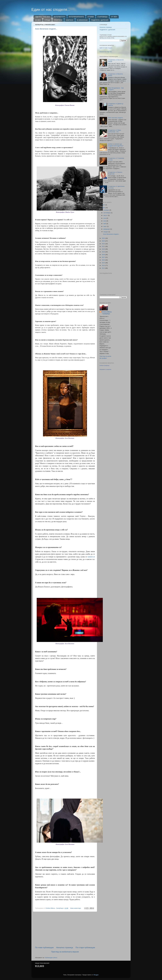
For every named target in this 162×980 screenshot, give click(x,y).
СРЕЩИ (47, 20)
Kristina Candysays (104, 365)
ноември (106, 210)
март (105, 226)
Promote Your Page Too (106, 52)
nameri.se (91, 557)
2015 (104, 263)
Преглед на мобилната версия (65, 952)
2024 (104, 238)
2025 (104, 208)
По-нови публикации (44, 947)
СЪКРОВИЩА (102, 17)
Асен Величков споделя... (46, 29)
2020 (104, 249)
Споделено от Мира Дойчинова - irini (114, 131)
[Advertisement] (65, 929)
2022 (104, 244)
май (105, 224)
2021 (104, 246)
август (106, 215)
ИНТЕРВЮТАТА (59, 17)
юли (105, 218)
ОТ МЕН (114, 17)
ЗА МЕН (38, 20)
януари (106, 232)
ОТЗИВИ (91, 17)
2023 (104, 241)
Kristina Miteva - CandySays (107, 313)
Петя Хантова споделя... (116, 118)
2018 (104, 255)
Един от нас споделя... (51, 10)
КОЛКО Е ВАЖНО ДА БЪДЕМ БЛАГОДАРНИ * (116, 145)
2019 (104, 252)
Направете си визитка (105, 369)
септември (107, 213)
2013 (104, 268)
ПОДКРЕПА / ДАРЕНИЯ (100, 20)
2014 (104, 265)
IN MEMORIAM (82, 20)
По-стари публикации (85, 947)
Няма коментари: (76, 908)
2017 (104, 257)
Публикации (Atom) (51, 958)
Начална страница (65, 947)
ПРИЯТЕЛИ (58, 20)
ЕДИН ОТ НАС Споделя (106, 48)
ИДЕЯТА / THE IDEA (43, 17)
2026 (104, 205)
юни (105, 221)
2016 (104, 260)
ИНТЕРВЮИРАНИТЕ (76, 17)
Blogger (96, 975)
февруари (107, 229)
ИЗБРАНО (70, 20)
